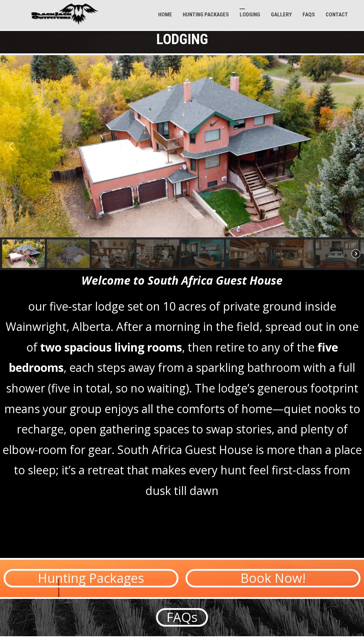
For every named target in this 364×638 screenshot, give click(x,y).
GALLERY (281, 15)
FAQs (309, 15)
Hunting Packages (206, 15)
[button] (11, 146)
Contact (337, 15)
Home (165, 15)
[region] (182, 163)
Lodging (250, 15)
